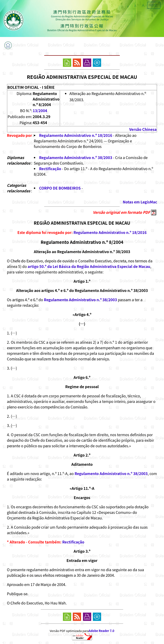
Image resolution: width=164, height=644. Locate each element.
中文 (154, 5)
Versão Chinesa (143, 129)
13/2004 (40, 110)
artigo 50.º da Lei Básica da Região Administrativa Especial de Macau (89, 266)
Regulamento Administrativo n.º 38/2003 (76, 157)
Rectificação (50, 169)
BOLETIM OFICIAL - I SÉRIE (31, 87)
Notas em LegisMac (140, 202)
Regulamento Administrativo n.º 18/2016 (76, 135)
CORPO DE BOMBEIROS (60, 188)
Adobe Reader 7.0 (101, 631)
